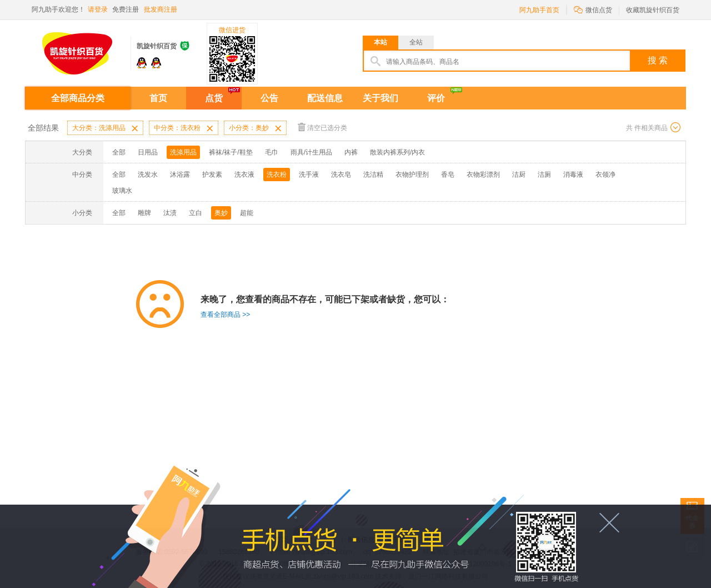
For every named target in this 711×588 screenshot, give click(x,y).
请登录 (98, 9)
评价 (436, 98)
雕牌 (144, 213)
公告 (269, 98)
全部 (119, 152)
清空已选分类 (322, 127)
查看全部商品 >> (225, 315)
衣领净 (605, 175)
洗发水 (148, 175)
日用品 (148, 152)
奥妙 (221, 213)
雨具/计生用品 (311, 152)
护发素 (212, 175)
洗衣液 (244, 175)
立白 (196, 213)
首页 (158, 98)
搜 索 (658, 60)
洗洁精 (373, 175)
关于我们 (380, 98)
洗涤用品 (183, 152)
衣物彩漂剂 (483, 175)
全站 (416, 42)
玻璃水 (122, 191)
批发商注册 (161, 9)
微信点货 (593, 9)
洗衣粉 (277, 175)
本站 (380, 42)
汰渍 (170, 213)
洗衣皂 (341, 175)
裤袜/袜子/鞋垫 (231, 152)
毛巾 (272, 152)
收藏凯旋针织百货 (653, 10)
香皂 (448, 175)
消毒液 (573, 175)
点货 (214, 98)
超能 (247, 213)
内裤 (351, 152)
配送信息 (325, 98)
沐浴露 (180, 175)
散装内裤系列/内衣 (397, 152)
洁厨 (519, 175)
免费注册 (126, 9)
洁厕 (544, 175)
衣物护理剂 (412, 175)
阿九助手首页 (539, 10)
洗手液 (309, 175)
